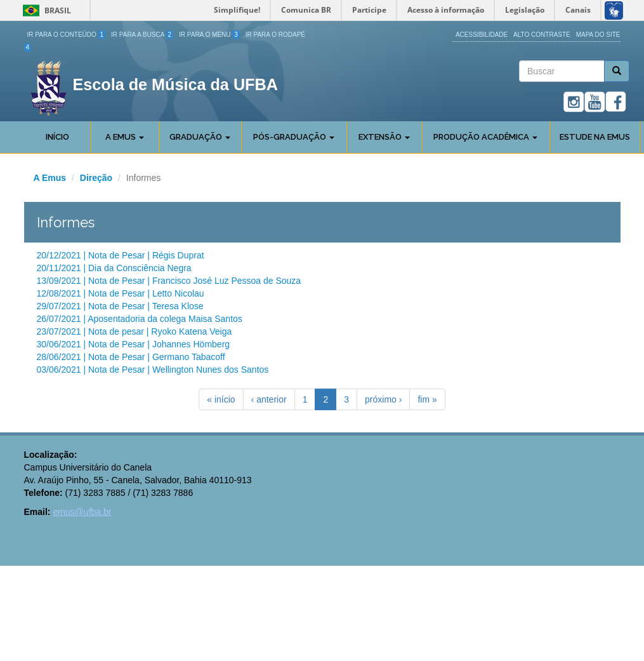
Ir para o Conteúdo (67, 35)
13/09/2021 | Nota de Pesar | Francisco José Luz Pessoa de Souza (169, 281)
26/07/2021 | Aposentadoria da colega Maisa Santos (140, 319)
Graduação (200, 137)
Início (57, 137)
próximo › (383, 399)
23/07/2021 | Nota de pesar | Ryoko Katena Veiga (135, 331)
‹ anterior (269, 399)
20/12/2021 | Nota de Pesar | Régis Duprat (121, 255)
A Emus (125, 137)
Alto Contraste (542, 35)
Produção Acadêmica (485, 137)
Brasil (45, 10)
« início (221, 399)
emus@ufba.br (82, 512)
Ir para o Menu (209, 35)
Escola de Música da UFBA (175, 84)
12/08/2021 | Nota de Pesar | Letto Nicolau (121, 293)
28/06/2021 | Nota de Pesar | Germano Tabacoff (131, 357)
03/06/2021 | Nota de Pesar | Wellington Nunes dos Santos (153, 370)
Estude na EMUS (595, 137)
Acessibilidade (482, 35)
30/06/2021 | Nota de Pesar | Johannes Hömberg (134, 344)
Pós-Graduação (294, 137)
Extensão (384, 137)
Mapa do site (598, 35)
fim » (427, 399)
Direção (96, 178)
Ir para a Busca (142, 35)
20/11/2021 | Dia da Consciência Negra (114, 268)
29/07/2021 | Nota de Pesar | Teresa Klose (120, 306)
